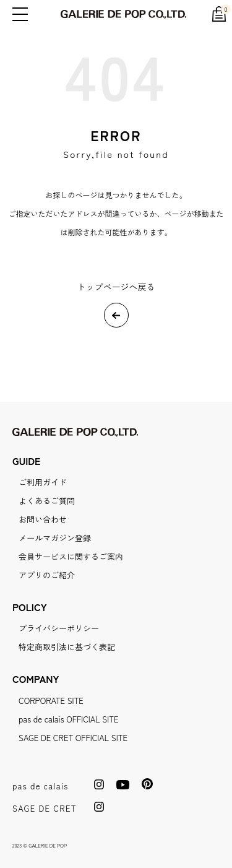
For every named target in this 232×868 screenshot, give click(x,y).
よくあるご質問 (47, 501)
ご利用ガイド (43, 482)
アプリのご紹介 (47, 575)
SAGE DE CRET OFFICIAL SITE (73, 738)
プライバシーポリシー (59, 628)
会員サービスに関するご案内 (71, 556)
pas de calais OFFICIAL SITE (68, 719)
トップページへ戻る (116, 287)
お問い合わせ (43, 519)
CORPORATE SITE (51, 701)
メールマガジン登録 (55, 538)
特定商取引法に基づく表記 (67, 647)
